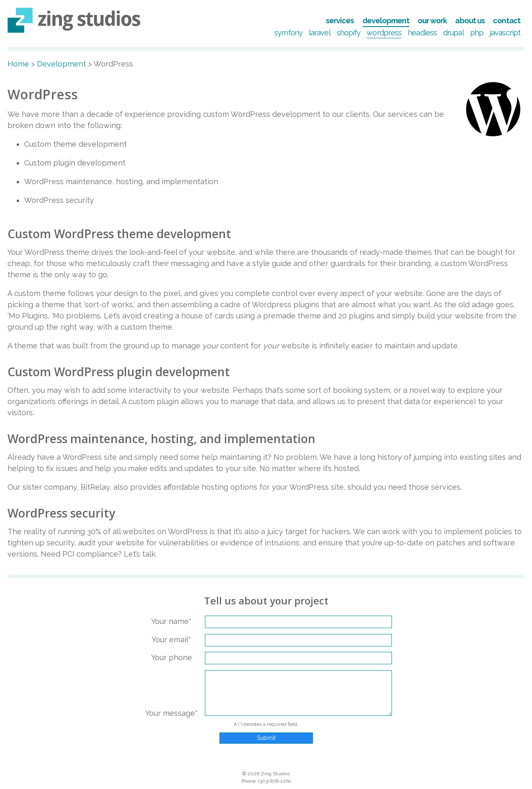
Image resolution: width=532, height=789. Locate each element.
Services (340, 21)
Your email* (171, 640)
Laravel (320, 33)
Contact (507, 21)
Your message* (172, 713)
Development (386, 21)
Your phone (172, 657)
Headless (422, 33)
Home (18, 64)
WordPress (384, 33)
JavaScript (505, 33)
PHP (477, 33)
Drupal (453, 33)
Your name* (171, 621)
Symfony (288, 33)
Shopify (349, 33)
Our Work (432, 21)
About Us (470, 21)
